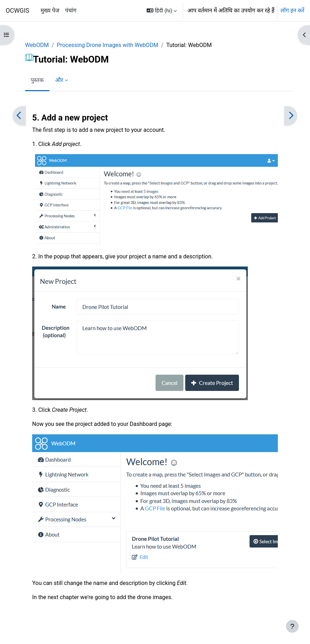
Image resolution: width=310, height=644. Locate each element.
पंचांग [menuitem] (71, 10)
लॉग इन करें (292, 10)
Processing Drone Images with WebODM (108, 45)
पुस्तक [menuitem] (37, 80)
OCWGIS (17, 11)
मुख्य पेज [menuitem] (50, 10)
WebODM (37, 45)
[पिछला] (19, 116)
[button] (162, 11)
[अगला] (291, 116)
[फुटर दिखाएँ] (292, 626)
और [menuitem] (59, 80)
